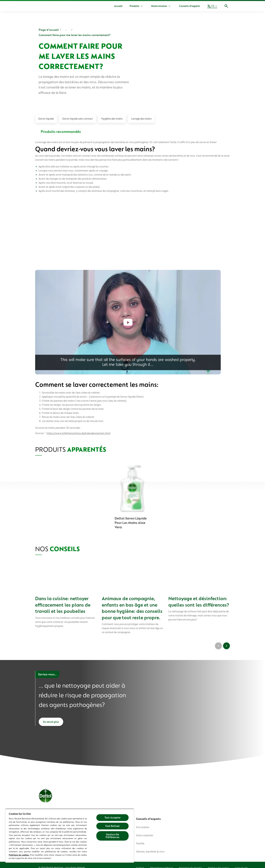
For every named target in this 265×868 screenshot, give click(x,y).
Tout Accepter (112, 818)
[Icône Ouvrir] (226, 6)
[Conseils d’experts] (189, 6)
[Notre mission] (159, 6)
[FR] (212, 6)
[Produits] (134, 6)
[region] (70, 836)
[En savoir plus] (51, 724)
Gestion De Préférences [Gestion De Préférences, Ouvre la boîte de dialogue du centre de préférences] (112, 836)
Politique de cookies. (19, 855)
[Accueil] (118, 6)
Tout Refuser (112, 826)
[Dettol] (39, 6)
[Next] (226, 647)
